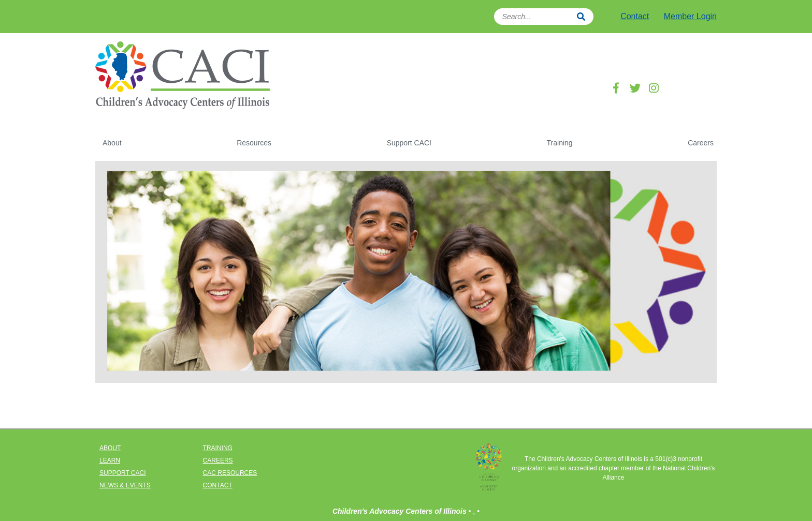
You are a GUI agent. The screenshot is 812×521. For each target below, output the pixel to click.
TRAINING (218, 448)
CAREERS (218, 460)
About (112, 143)
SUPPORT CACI (123, 473)
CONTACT (218, 485)
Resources (254, 143)
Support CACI (409, 143)
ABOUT (110, 448)
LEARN (110, 460)
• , (473, 511)
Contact (635, 16)
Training (560, 143)
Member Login (690, 16)
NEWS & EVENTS (125, 485)
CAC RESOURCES (230, 473)
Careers (701, 143)
